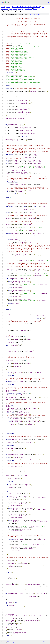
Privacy (12, 642)
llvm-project (13, 9)
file (30, 14)
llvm (19, 9)
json (47, 642)
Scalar (35, 9)
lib (23, 9)
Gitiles (8, 642)
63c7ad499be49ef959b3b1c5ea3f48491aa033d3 (26, 7)
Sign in (47, 2)
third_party (5, 9)
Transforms (28, 9)
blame (38, 14)
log (34, 14)
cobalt (3, 7)
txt (44, 642)
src (43, 7)
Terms (16, 642)
